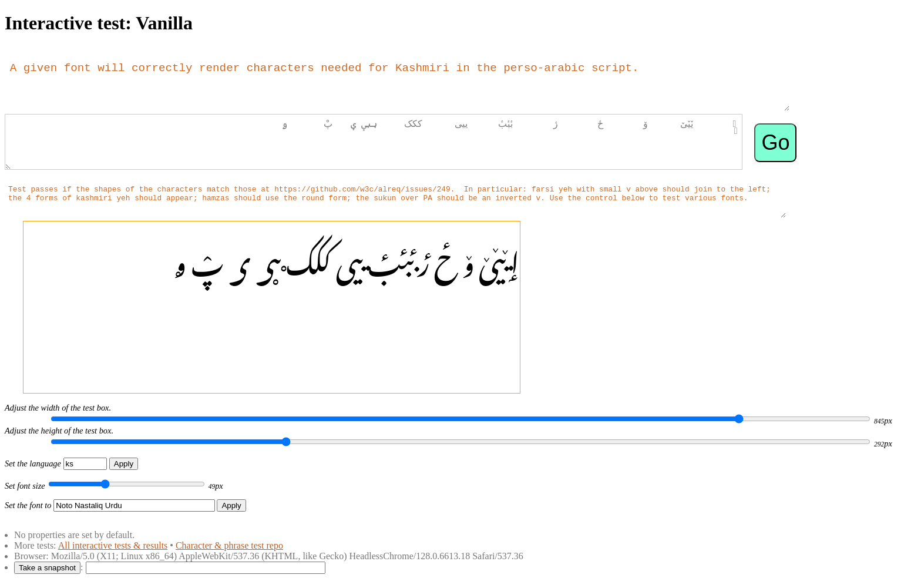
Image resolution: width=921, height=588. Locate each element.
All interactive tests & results (113, 545)
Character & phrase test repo (229, 545)
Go (775, 142)
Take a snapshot (47, 568)
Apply (124, 464)
